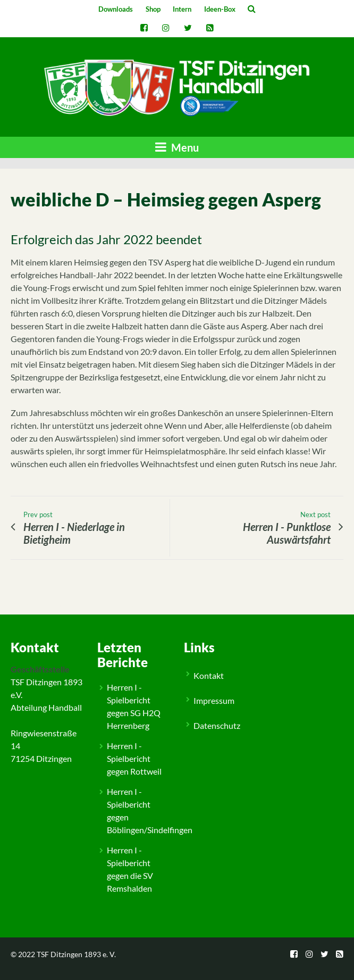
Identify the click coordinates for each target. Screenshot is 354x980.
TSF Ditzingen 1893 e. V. (76, 954)
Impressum (214, 700)
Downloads (116, 9)
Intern (182, 9)
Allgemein (37, 605)
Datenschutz (217, 725)
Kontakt (209, 675)
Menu (177, 147)
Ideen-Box (220, 9)
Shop (153, 9)
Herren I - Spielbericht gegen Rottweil (134, 758)
